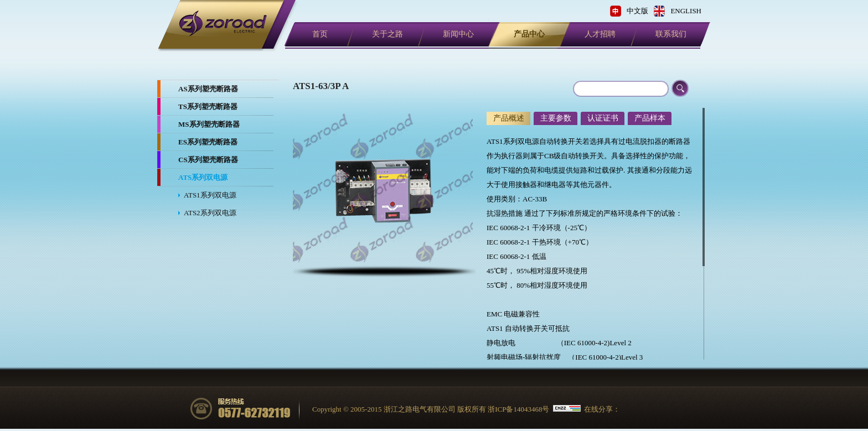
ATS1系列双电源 (210, 195)
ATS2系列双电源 (210, 213)
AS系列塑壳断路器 (208, 89)
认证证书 (603, 118)
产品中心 (529, 34)
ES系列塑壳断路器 (208, 142)
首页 (320, 34)
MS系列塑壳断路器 (209, 124)
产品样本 (650, 118)
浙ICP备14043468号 (518, 409)
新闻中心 (458, 34)
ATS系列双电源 (203, 177)
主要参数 (556, 118)
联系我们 (671, 34)
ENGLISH (686, 11)
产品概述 (509, 118)
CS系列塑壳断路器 (208, 160)
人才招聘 (600, 34)
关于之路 (387, 34)
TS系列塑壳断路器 (208, 107)
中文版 (637, 11)
